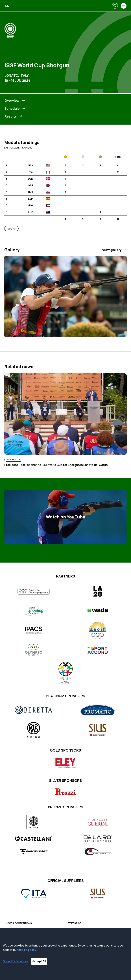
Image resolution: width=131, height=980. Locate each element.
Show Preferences (15, 961)
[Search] (115, 6)
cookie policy (27, 950)
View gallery (114, 250)
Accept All (39, 961)
